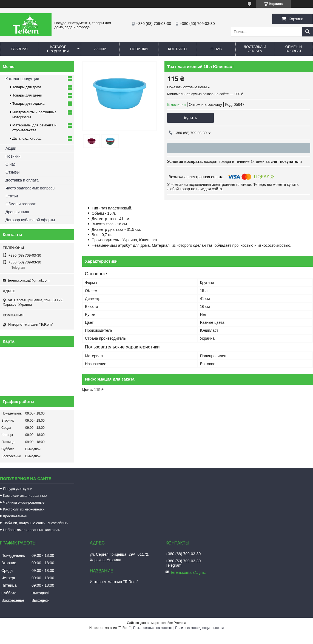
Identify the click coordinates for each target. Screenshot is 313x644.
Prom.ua (180, 623)
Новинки (139, 49)
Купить (190, 118)
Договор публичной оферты (30, 220)
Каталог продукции (58, 49)
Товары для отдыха (28, 103)
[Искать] (308, 32)
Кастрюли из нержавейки (24, 509)
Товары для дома (27, 87)
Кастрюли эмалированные (25, 496)
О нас (216, 49)
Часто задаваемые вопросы (30, 188)
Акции (100, 49)
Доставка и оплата (255, 49)
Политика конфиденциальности (199, 628)
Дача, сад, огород (27, 138)
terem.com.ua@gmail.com (29, 280)
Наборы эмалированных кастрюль (32, 530)
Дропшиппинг (18, 212)
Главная (19, 49)
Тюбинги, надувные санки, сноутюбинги (36, 523)
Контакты (178, 49)
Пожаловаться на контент (153, 628)
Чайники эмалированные (24, 502)
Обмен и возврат (294, 49)
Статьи (12, 196)
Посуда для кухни (18, 489)
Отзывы (12, 172)
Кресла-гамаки (15, 516)
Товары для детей (27, 95)
